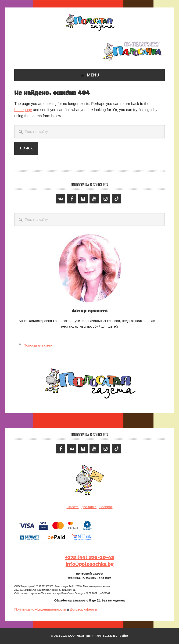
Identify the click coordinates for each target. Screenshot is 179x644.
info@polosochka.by (90, 564)
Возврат (106, 507)
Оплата (73, 507)
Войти (124, 636)
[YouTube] (94, 199)
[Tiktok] (117, 199)
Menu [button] (93, 75)
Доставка (89, 507)
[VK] (61, 199)
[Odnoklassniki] (83, 199)
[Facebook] (72, 199)
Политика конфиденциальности (40, 609)
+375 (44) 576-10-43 (89, 557)
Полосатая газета (89, 22)
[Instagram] (105, 199)
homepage (23, 110)
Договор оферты (83, 609)
